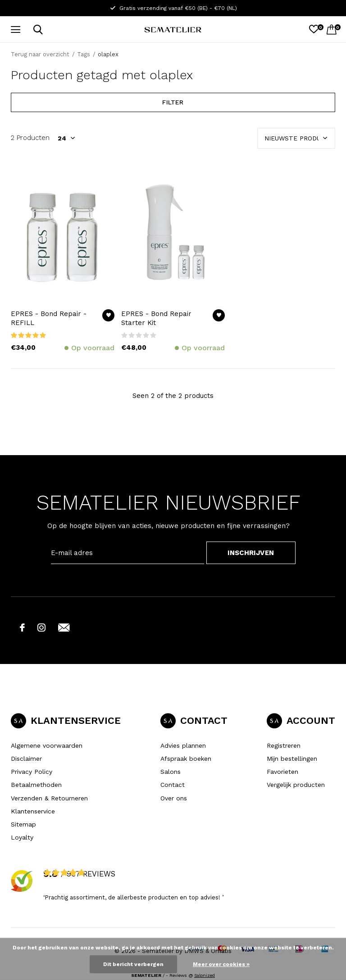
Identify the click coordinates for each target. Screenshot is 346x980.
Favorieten (282, 772)
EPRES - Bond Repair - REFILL (49, 318)
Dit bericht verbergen (133, 964)
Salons (171, 772)
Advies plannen (183, 745)
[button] (18, 30)
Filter (173, 102)
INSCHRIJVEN (251, 553)
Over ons (174, 798)
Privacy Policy (32, 772)
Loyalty (22, 837)
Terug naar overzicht (40, 54)
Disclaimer (26, 759)
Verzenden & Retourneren (49, 798)
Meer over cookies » (221, 964)
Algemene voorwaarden (47, 745)
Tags (84, 54)
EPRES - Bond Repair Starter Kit (156, 318)
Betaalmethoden (36, 785)
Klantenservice (33, 811)
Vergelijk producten (296, 785)
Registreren (284, 745)
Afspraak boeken (186, 759)
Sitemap (23, 824)
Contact (173, 785)
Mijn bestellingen (292, 759)
